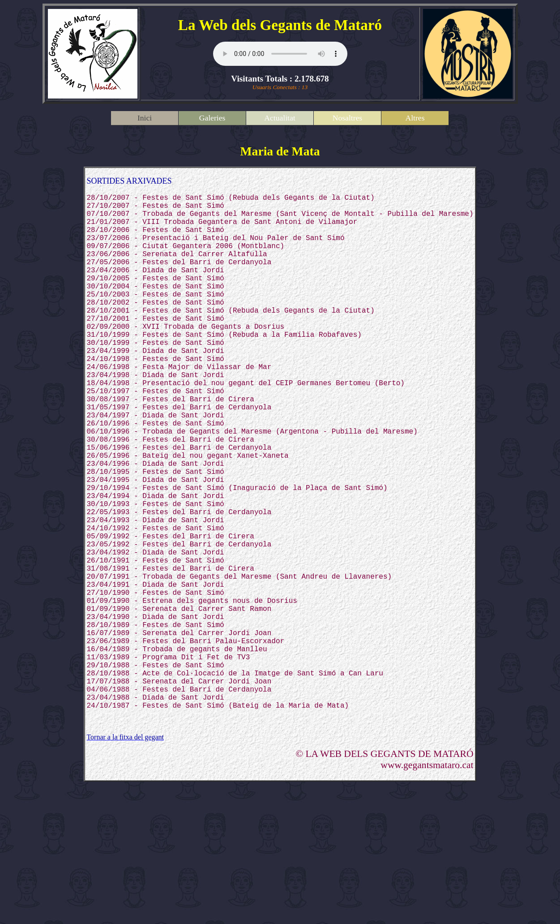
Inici (145, 118)
